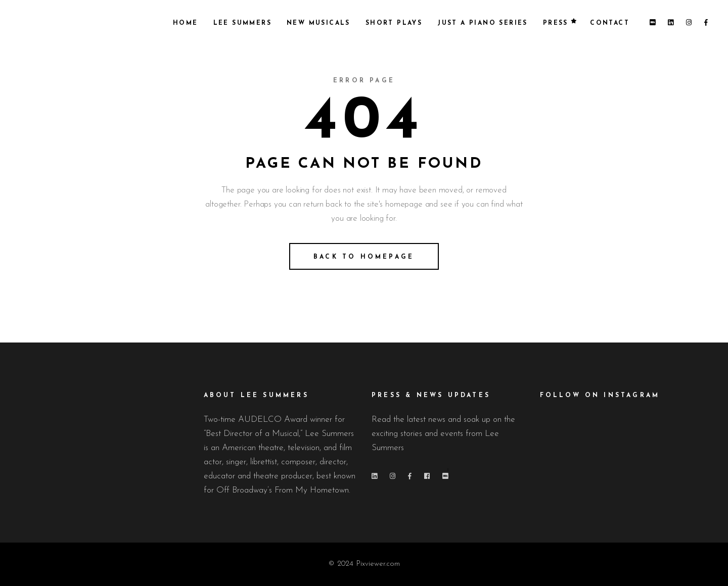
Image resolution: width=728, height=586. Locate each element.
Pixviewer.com (378, 564)
